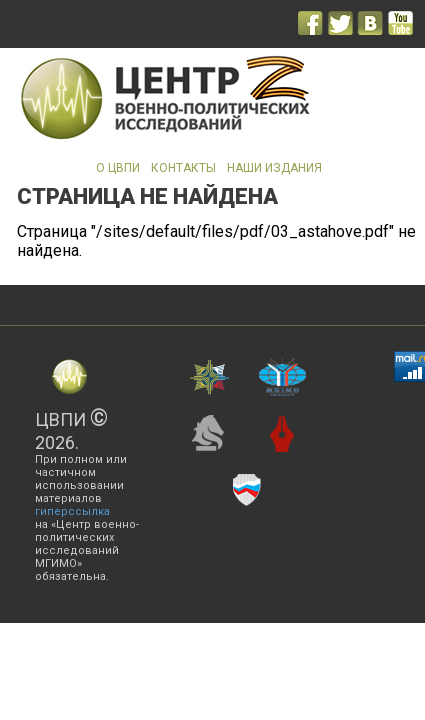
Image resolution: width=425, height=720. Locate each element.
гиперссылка (72, 511)
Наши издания (274, 168)
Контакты (183, 168)
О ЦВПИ (118, 168)
